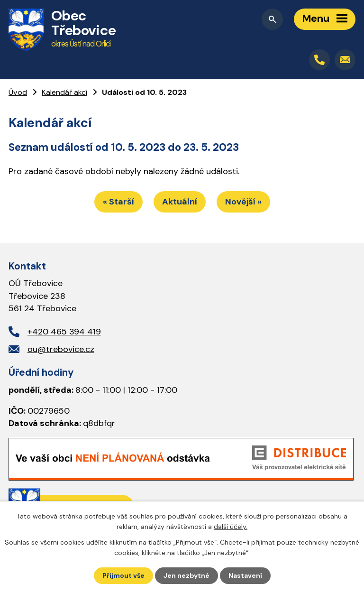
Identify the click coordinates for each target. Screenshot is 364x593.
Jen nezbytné (187, 575)
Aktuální (180, 202)
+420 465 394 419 (64, 332)
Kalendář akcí (64, 92)
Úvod (18, 92)
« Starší (118, 202)
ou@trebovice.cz (61, 349)
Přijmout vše (123, 575)
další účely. (231, 527)
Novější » (243, 202)
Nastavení (245, 575)
